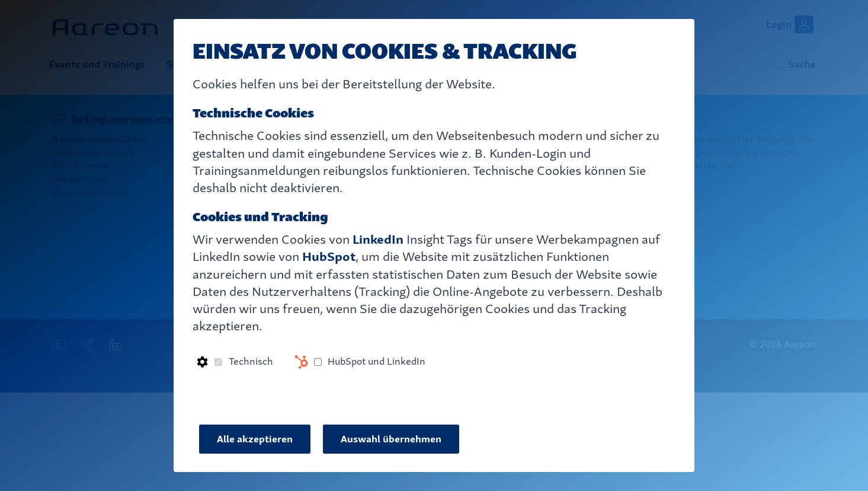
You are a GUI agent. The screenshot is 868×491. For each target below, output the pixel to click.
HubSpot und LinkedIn (377, 361)
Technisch (251, 361)
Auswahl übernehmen (391, 439)
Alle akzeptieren (255, 439)
